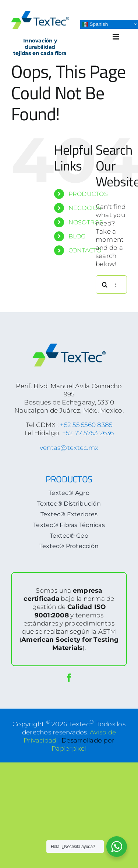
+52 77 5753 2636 (88, 433)
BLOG (77, 236)
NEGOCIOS (85, 208)
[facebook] (69, 678)
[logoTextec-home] (40, 14)
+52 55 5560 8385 (86, 425)
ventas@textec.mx (69, 448)
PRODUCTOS (88, 194)
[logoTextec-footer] (69, 347)
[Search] (105, 285)
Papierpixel (69, 748)
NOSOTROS (86, 222)
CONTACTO (85, 250)
